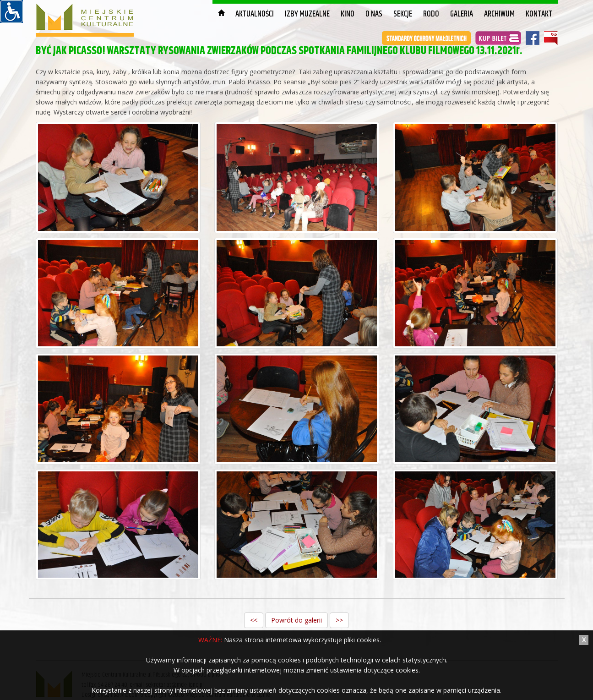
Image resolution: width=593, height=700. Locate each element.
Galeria (462, 14)
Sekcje (403, 14)
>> (339, 620)
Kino (348, 14)
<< (254, 620)
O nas (374, 14)
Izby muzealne (307, 14)
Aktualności (255, 14)
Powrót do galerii (296, 620)
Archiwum (499, 14)
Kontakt (539, 14)
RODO (431, 14)
